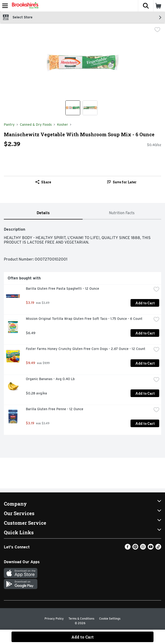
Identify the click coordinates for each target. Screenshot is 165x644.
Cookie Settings (110, 619)
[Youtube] (151, 548)
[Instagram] (143, 548)
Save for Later (122, 182)
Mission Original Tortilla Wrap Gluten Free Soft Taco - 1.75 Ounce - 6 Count (84, 319)
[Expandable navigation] (5, 6)
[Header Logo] (24, 6)
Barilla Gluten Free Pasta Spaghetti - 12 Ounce (63, 289)
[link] (122, 182)
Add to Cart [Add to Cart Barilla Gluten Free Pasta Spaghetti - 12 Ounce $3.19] (145, 303)
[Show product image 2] (90, 108)
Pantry (9, 125)
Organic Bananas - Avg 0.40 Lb (50, 379)
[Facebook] (128, 548)
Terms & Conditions (81, 619)
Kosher (63, 125)
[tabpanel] (82, 329)
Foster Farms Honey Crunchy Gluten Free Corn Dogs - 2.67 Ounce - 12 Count (86, 349)
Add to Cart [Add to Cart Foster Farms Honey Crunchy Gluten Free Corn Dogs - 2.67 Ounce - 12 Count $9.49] (145, 363)
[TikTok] (158, 548)
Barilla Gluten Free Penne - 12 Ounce (55, 409)
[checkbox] (157, 30)
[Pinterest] (135, 548)
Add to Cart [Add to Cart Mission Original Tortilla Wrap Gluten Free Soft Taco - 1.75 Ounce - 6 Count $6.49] (145, 333)
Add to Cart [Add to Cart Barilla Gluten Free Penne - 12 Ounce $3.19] (145, 423)
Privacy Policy (54, 619)
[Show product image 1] (73, 108)
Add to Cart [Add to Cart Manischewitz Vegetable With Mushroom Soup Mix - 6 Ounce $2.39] (82, 637)
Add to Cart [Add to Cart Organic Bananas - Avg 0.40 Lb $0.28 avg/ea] (145, 393)
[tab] (43, 213)
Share (43, 182)
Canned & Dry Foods (36, 125)
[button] (146, 6)
